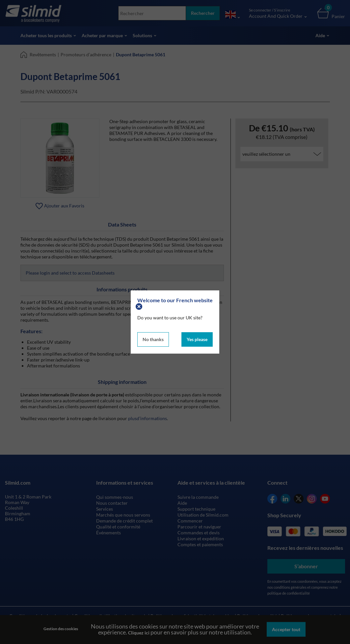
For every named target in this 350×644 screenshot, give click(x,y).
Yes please (197, 339)
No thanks (153, 339)
